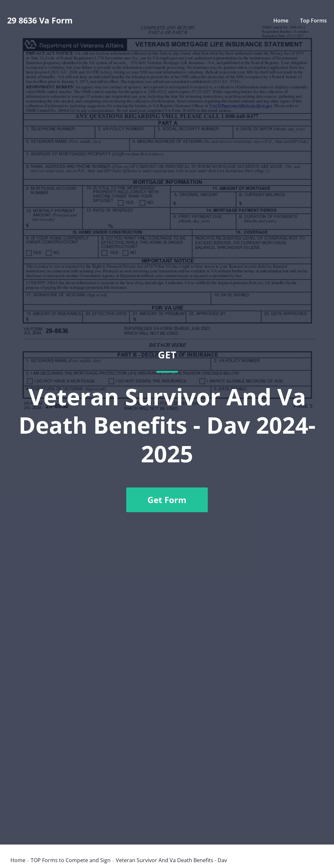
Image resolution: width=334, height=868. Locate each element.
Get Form (167, 500)
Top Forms (313, 21)
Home (281, 21)
